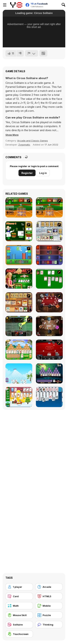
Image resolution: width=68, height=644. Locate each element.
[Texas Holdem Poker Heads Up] (49, 350)
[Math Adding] (19, 231)
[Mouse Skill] (19, 615)
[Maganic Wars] (49, 231)
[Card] (19, 596)
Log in (43, 173)
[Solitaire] (49, 279)
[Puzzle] (49, 615)
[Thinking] (49, 625)
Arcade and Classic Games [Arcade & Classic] (33, 141)
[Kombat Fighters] (19, 326)
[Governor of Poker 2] (49, 326)
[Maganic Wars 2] (19, 302)
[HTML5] (49, 596)
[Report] (32, 53)
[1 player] (19, 587)
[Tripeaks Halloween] (49, 373)
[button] (12, 135)
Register (27, 173)
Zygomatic (24, 145)
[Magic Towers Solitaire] (19, 350)
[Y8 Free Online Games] (16, 5)
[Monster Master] (49, 255)
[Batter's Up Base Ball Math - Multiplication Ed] (49, 207)
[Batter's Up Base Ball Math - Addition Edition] (19, 207)
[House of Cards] (19, 373)
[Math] (19, 606)
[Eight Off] (49, 397)
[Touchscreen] (19, 634)
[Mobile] (49, 606)
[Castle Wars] (19, 255)
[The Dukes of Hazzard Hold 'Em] (19, 279)
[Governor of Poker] (49, 302)
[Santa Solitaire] (19, 397)
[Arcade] (49, 587)
